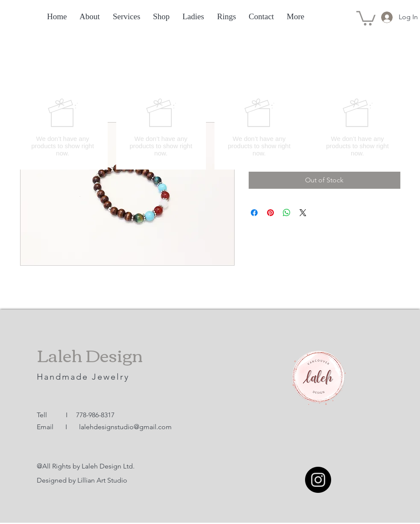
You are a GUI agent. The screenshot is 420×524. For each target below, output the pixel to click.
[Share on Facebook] (254, 213)
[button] (366, 18)
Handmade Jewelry (85, 377)
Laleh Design (90, 354)
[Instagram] (318, 480)
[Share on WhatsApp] (287, 213)
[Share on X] (303, 213)
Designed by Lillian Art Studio (82, 480)
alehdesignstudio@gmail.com (126, 427)
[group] (210, 127)
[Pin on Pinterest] (270, 213)
